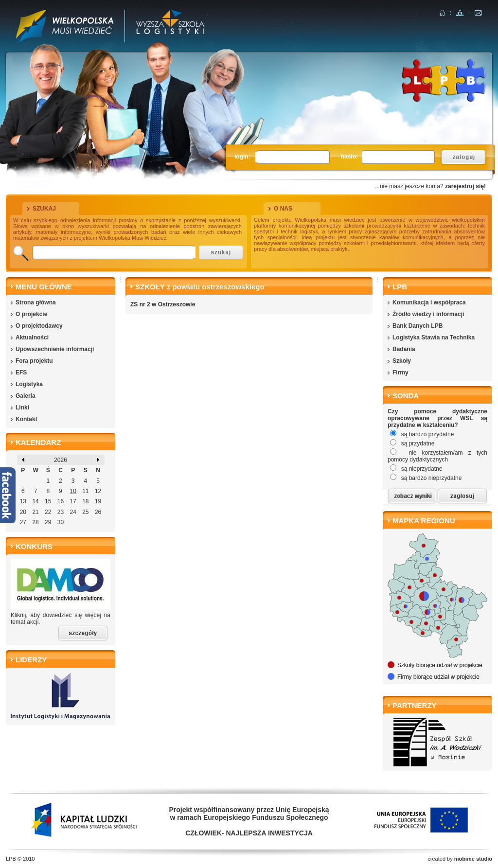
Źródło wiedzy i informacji (428, 314)
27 (23, 522)
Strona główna (36, 302)
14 (35, 501)
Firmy (400, 372)
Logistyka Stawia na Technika (434, 337)
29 (48, 522)
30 (61, 522)
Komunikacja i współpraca (429, 302)
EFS (21, 372)
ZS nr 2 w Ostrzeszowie (163, 304)
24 (73, 512)
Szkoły (402, 361)
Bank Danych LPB (418, 326)
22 (48, 512)
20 (23, 512)
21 (35, 512)
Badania (404, 349)
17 (73, 501)
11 (85, 491)
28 (35, 522)
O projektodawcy (39, 326)
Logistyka (29, 384)
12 (98, 491)
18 (85, 501)
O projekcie (31, 314)
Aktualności (32, 337)
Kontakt (27, 419)
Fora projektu (34, 361)
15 (48, 501)
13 (23, 501)
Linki (22, 407)
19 (98, 501)
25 (85, 512)
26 (98, 512)
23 (61, 512)
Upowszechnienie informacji (55, 349)
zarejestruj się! (465, 186)
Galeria (26, 396)
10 (73, 491)
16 (61, 501)
